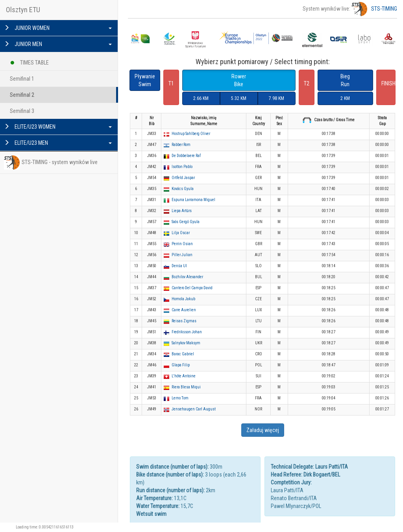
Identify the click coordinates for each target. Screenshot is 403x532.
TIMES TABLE (29, 61)
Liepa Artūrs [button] (182, 211)
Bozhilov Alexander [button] (187, 277)
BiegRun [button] (345, 80)
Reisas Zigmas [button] (184, 321)
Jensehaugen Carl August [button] (194, 409)
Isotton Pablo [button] (182, 167)
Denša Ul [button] (179, 266)
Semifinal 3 (22, 111)
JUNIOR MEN (58, 44)
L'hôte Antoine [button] (184, 376)
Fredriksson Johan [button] (187, 332)
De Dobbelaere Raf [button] (186, 156)
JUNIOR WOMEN (58, 28)
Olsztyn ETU (23, 10)
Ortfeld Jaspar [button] (183, 178)
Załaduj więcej (263, 430)
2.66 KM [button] (201, 98)
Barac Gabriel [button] (183, 354)
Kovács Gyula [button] (183, 189)
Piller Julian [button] (182, 255)
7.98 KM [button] (276, 98)
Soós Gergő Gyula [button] (186, 222)
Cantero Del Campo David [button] (192, 288)
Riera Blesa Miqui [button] (186, 387)
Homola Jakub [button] (183, 299)
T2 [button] (307, 83)
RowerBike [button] (239, 80)
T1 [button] (171, 83)
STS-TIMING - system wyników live (51, 163)
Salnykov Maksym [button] (186, 343)
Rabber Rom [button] (181, 145)
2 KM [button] (345, 98)
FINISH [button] (388, 83)
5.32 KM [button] (239, 98)
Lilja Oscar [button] (181, 233)
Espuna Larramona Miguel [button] (193, 200)
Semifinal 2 (22, 95)
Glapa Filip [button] (181, 365)
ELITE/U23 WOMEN (58, 127)
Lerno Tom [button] (180, 398)
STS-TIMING (374, 9)
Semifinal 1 (22, 79)
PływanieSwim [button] (145, 80)
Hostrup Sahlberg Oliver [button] (191, 134)
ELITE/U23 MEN (58, 143)
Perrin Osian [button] (182, 244)
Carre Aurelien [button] (184, 310)
